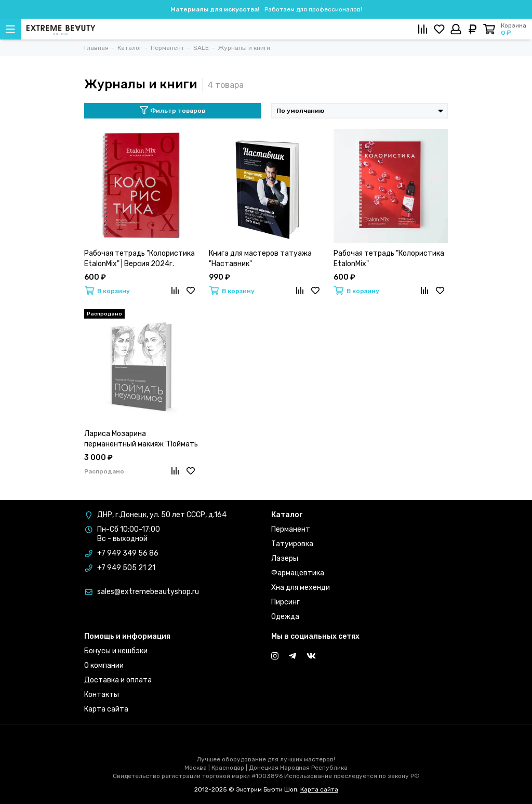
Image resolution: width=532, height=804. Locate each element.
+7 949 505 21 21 (126, 568)
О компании (104, 665)
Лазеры (285, 558)
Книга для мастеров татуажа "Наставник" (260, 259)
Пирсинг (285, 602)
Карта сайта (106, 709)
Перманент (291, 529)
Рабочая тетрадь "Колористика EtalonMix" (389, 259)
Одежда (285, 617)
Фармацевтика (298, 573)
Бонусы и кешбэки (116, 651)
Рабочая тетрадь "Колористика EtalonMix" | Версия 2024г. (139, 259)
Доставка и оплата (118, 680)
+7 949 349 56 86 (128, 553)
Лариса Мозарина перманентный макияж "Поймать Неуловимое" (141, 439)
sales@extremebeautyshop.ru (148, 592)
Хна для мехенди (301, 588)
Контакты (102, 695)
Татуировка (292, 544)
